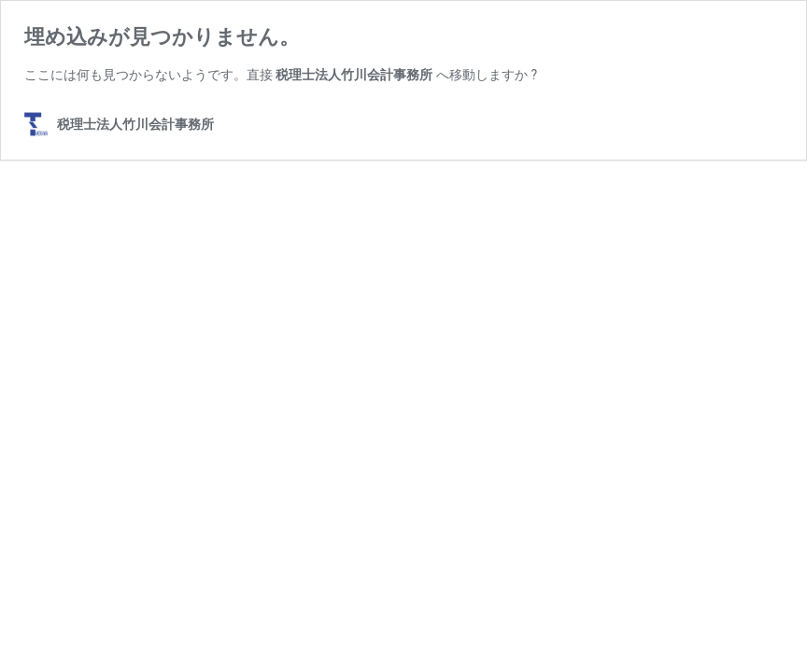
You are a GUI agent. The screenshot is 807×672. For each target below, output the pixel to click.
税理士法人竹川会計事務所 (354, 75)
